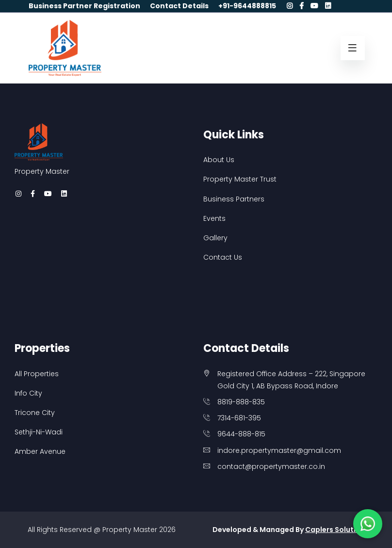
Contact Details (179, 6)
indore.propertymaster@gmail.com (279, 450)
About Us (219, 160)
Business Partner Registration (84, 6)
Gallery (215, 238)
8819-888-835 (241, 402)
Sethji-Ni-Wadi (39, 432)
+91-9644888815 (247, 6)
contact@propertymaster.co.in (271, 466)
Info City (28, 393)
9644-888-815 (241, 434)
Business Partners (234, 199)
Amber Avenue (40, 451)
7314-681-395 (239, 418)
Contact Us (223, 257)
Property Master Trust (240, 179)
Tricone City (35, 413)
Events (214, 218)
